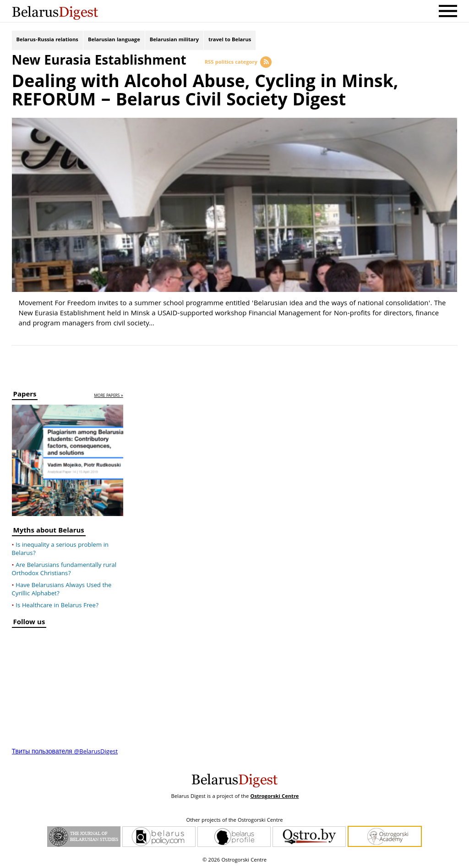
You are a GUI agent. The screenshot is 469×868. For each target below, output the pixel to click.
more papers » (109, 396)
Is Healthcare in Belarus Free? (57, 606)
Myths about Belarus (49, 532)
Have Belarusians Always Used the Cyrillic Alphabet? (62, 590)
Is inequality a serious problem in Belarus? (60, 549)
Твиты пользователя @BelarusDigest (65, 752)
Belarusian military (174, 40)
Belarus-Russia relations (47, 40)
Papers (25, 396)
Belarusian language (114, 40)
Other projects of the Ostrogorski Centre (234, 821)
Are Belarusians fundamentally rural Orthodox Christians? (64, 570)
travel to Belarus (230, 40)
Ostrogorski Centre (274, 797)
